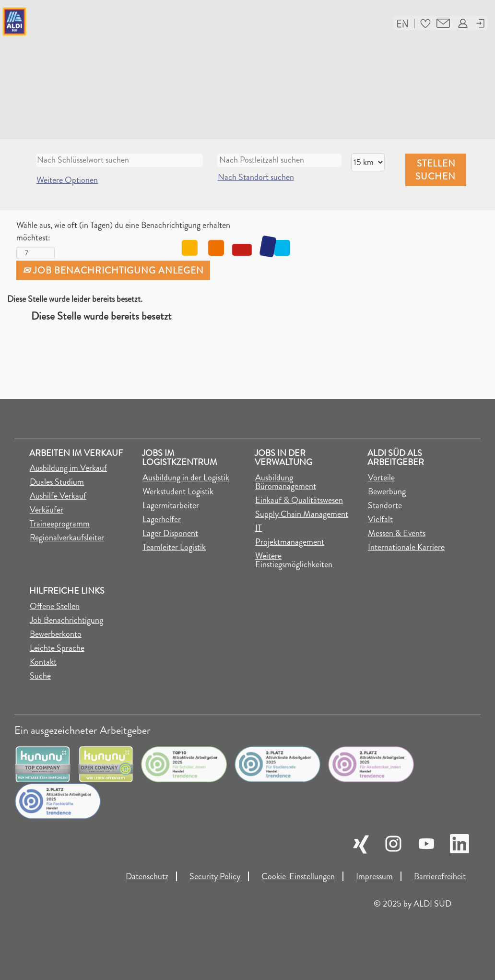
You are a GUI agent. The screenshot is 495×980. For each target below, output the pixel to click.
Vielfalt (380, 519)
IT (259, 528)
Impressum (374, 876)
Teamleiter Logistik (174, 547)
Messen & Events (397, 533)
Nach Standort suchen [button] (256, 177)
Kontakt (43, 662)
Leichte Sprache (57, 648)
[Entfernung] (368, 162)
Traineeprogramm (60, 524)
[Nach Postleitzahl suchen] (280, 160)
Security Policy (215, 876)
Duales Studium (57, 482)
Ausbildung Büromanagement (286, 482)
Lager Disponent (170, 533)
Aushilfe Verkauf (58, 496)
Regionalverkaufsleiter (67, 538)
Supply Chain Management (302, 514)
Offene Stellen (55, 606)
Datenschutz (147, 876)
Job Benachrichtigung (66, 620)
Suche (40, 676)
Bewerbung (387, 491)
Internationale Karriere (406, 547)
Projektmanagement (290, 542)
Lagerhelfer (162, 519)
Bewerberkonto (56, 634)
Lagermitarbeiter (171, 505)
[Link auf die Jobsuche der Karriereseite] (84, 22)
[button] (402, 23)
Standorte (385, 505)
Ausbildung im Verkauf (68, 468)
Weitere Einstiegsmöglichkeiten (294, 560)
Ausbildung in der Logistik (186, 478)
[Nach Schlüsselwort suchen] (119, 160)
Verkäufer (47, 510)
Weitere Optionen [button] (67, 180)
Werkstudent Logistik (178, 491)
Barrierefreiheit (440, 876)
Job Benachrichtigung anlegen (113, 270)
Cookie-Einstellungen (298, 876)
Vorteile (381, 478)
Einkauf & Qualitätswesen (299, 500)
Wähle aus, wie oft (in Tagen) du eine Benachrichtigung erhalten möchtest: (123, 232)
